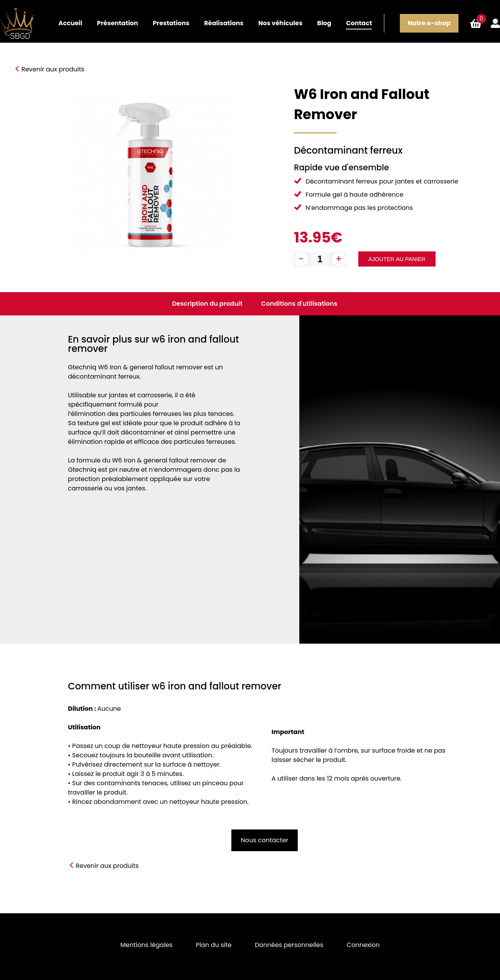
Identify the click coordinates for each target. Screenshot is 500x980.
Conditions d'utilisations (299, 304)
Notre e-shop (429, 23)
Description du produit (207, 304)
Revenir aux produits (53, 69)
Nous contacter (265, 840)
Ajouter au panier (397, 259)
